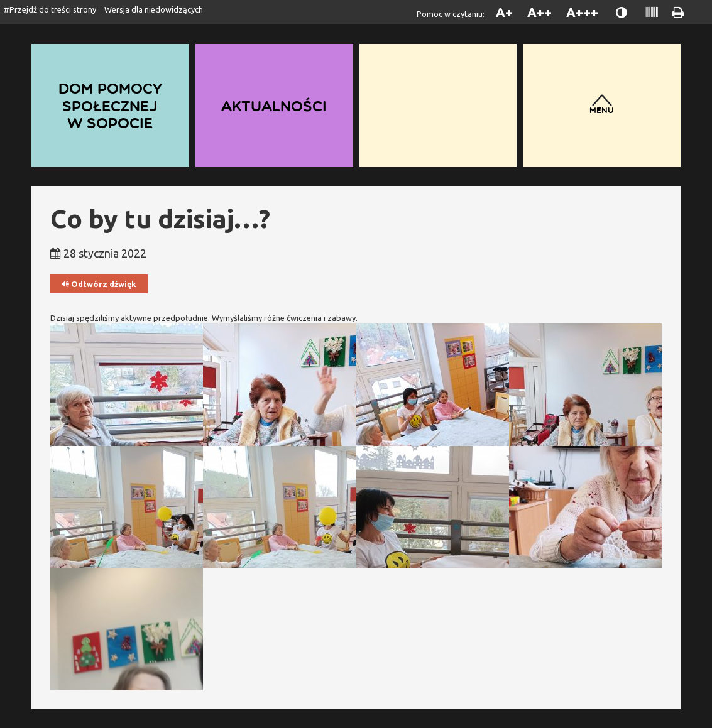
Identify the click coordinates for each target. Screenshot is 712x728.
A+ (504, 12)
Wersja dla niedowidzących (154, 9)
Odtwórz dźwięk (99, 284)
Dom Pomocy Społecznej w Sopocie (110, 105)
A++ (539, 12)
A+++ (582, 12)
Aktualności (274, 106)
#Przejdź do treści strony (50, 9)
